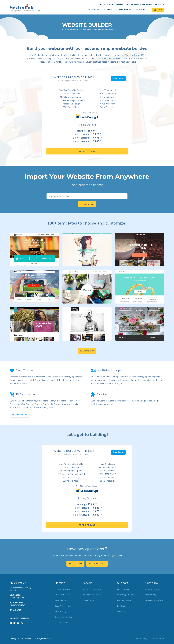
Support (125, 10)
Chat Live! (75, 564)
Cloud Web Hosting (63, 606)
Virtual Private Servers (92, 595)
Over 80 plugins (108, 90)
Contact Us (122, 611)
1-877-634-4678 (17, 598)
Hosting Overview (62, 589)
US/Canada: (112, 4)
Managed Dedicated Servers (94, 589)
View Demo (87, 351)
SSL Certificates (61, 623)
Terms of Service (157, 639)
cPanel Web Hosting (63, 595)
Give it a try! (87, 204)
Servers (109, 10)
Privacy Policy (141, 639)
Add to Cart (87, 151)
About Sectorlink (152, 589)
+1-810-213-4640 (17, 605)
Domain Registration (63, 617)
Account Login (123, 589)
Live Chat (160, 4)
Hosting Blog (151, 595)
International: (139, 4)
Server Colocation (90, 600)
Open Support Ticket (126, 595)
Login (158, 10)
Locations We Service (154, 600)
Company (142, 10)
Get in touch (97, 564)
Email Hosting (60, 611)
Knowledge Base (124, 600)
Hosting (93, 10)
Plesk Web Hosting (63, 600)
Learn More (20, 415)
